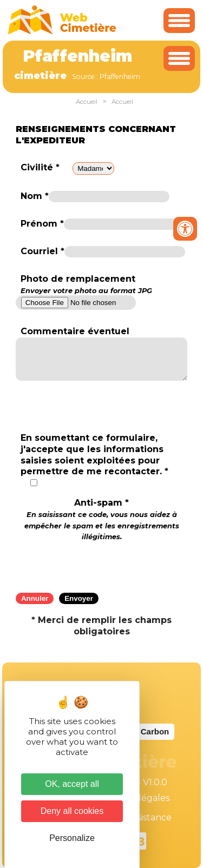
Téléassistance (141, 817)
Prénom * (42, 224)
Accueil (87, 102)
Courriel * (42, 251)
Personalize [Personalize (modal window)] (72, 838)
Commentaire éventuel (75, 331)
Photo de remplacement (86, 284)
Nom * (35, 196)
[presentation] (102, 564)
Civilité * (40, 167)
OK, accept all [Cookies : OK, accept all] (72, 784)
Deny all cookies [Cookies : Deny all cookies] (72, 811)
